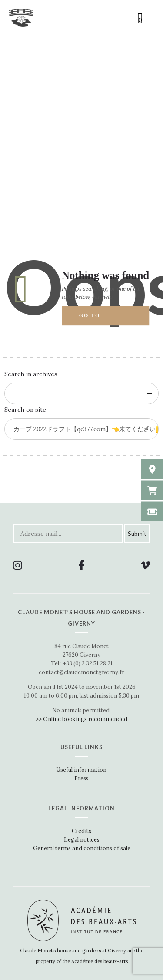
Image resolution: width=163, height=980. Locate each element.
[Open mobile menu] (111, 18)
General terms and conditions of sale (82, 848)
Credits (81, 831)
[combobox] (81, 393)
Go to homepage (98, 319)
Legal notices (82, 839)
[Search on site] (81, 429)
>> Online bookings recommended (81, 719)
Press (81, 778)
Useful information (81, 770)
